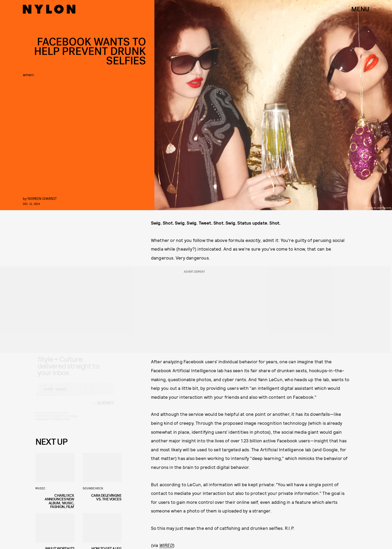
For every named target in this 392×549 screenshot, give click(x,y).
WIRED (166, 545)
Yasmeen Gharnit (42, 198)
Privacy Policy (62, 423)
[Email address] (75, 393)
